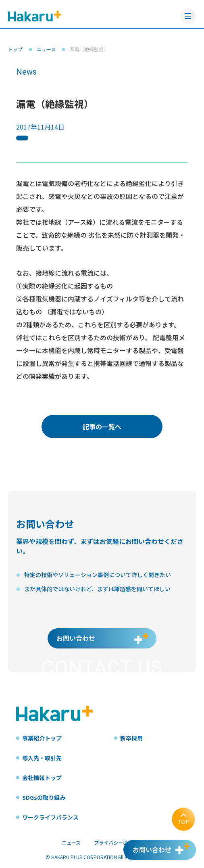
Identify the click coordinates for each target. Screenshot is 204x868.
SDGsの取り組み (44, 797)
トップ (15, 49)
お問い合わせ (76, 638)
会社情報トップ (42, 778)
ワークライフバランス (50, 817)
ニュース (46, 49)
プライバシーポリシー (118, 842)
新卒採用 (131, 738)
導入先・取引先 (42, 758)
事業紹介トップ (42, 738)
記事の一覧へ (102, 427)
